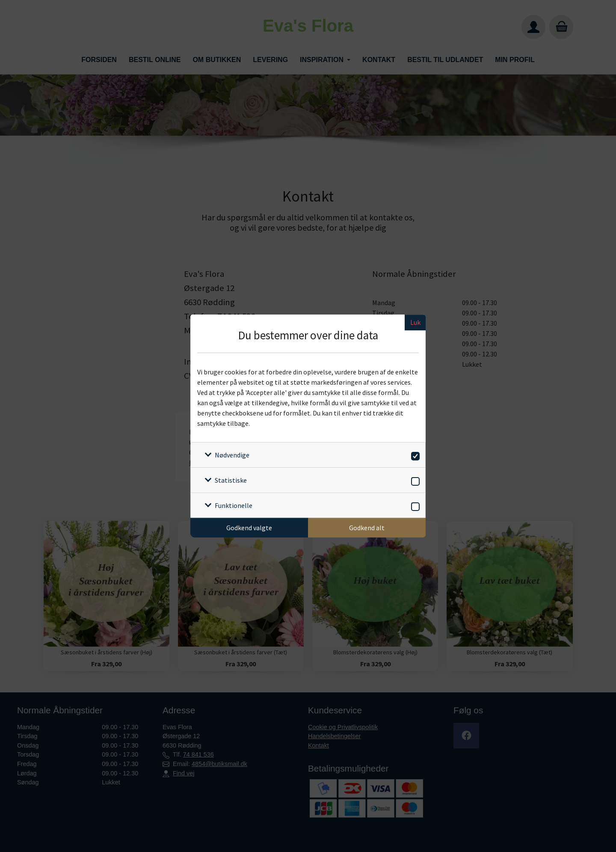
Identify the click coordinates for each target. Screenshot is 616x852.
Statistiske (231, 480)
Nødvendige (232, 455)
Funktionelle (234, 505)
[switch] (414, 455)
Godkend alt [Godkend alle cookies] (367, 528)
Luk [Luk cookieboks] (415, 322)
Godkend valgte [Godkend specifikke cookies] (249, 528)
